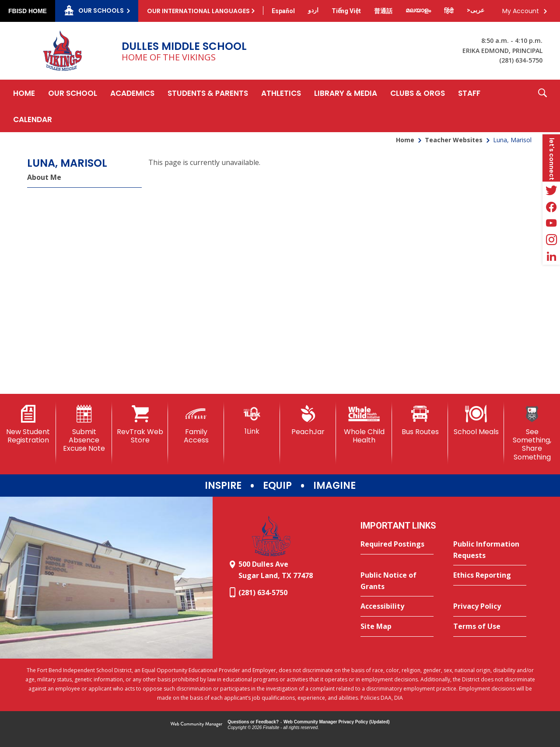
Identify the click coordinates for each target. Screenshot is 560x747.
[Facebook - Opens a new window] (551, 207)
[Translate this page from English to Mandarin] (383, 11)
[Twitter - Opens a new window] (551, 190)
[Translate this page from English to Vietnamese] (346, 11)
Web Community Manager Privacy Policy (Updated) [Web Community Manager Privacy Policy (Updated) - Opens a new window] (337, 722)
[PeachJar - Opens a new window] (308, 421)
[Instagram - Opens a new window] (551, 240)
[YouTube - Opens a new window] (551, 223)
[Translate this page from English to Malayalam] (418, 10)
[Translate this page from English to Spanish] (283, 11)
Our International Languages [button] (198, 11)
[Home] (24, 93)
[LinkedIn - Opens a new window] (551, 256)
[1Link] (252, 420)
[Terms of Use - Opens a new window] (490, 627)
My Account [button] (521, 11)
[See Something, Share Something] (532, 433)
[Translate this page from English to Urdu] (313, 10)
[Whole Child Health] (364, 425)
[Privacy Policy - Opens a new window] (490, 607)
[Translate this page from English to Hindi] (449, 11)
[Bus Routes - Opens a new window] (420, 421)
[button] (542, 106)
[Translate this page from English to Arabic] (476, 10)
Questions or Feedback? (253, 722)
